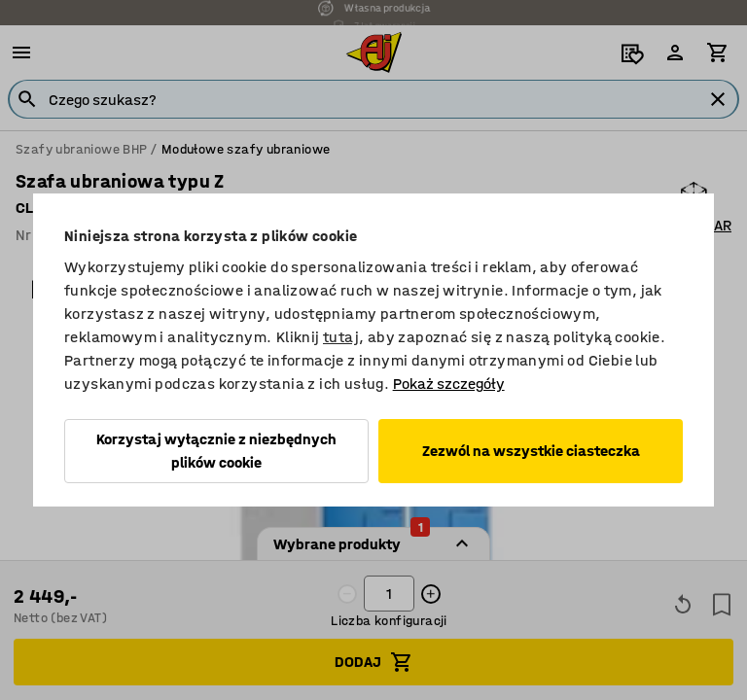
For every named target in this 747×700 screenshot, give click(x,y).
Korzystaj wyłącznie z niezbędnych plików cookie (216, 451)
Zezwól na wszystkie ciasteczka (531, 451)
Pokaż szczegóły (449, 384)
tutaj (341, 337)
